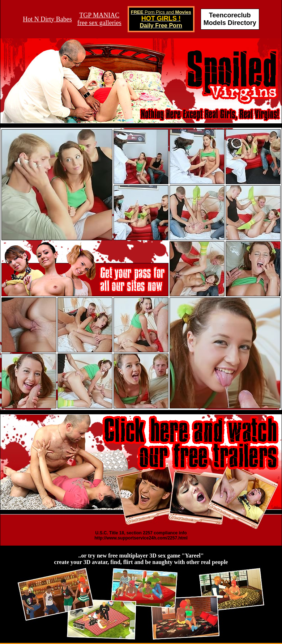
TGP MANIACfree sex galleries (99, 19)
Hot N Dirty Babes (47, 19)
